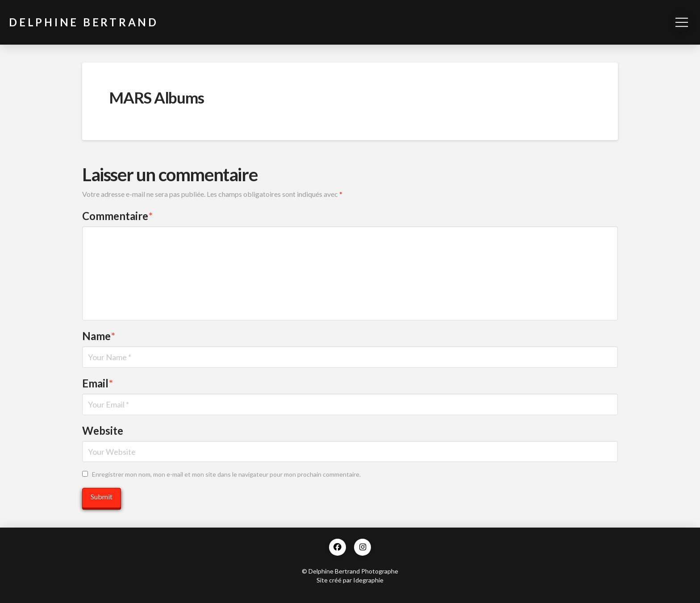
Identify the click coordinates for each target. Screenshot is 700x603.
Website (103, 430)
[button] (682, 22)
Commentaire (117, 216)
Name (99, 336)
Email (98, 383)
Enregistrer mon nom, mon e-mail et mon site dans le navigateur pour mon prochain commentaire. (226, 474)
